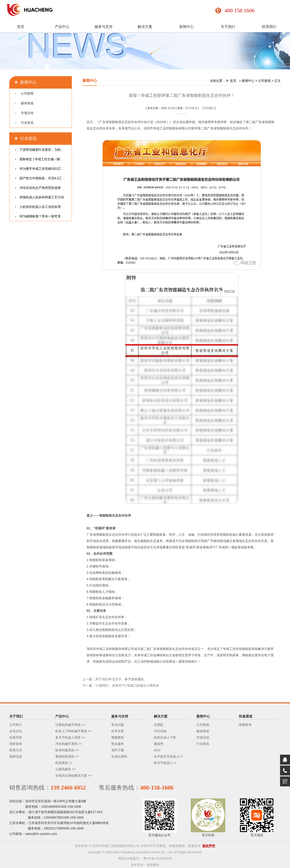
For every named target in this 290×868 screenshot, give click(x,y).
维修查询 (245, 725)
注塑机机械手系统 (68, 725)
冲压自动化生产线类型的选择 (40, 188)
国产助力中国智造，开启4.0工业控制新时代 (50, 178)
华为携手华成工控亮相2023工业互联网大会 (50, 169)
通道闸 (159, 744)
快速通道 (246, 716)
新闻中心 (186, 27)
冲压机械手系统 (66, 744)
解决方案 (145, 27)
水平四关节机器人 (167, 756)
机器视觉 (62, 763)
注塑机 (159, 725)
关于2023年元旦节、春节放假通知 (119, 679)
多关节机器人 (163, 763)
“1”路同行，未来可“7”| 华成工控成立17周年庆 (127, 686)
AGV (157, 750)
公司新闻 (27, 93)
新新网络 (153, 865)
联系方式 (16, 750)
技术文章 (118, 731)
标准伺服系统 (65, 750)
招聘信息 (16, 756)
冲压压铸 (160, 731)
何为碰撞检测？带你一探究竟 (40, 216)
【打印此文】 (192, 108)
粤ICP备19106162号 (158, 858)
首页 (21, 27)
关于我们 (228, 27)
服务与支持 (104, 27)
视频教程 (118, 737)
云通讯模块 (63, 769)
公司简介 (16, 725)
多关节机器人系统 (68, 737)
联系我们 (269, 27)
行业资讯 (27, 123)
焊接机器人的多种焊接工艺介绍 (42, 197)
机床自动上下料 (165, 737)
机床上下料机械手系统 (71, 731)
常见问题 (118, 725)
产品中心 (62, 27)
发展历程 (16, 737)
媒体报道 (27, 103)
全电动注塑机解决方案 (71, 776)
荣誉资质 (16, 744)
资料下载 (118, 750)
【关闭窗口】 (209, 108)
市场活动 (27, 113)
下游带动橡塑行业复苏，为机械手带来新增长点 (53, 150)
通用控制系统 (65, 756)
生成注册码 (119, 756)
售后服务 (118, 744)
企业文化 (16, 731)
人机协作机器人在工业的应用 (40, 207)
